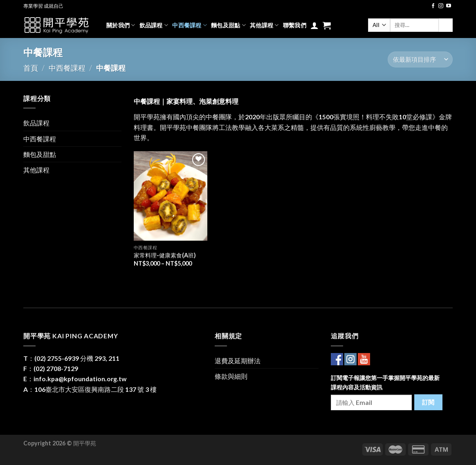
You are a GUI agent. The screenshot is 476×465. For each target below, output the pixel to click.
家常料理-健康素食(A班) (165, 255)
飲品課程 (154, 25)
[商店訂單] (420, 59)
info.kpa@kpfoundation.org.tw (80, 379)
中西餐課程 (190, 25)
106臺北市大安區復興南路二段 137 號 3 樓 (95, 389)
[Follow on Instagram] (441, 6)
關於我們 (121, 25)
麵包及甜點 (228, 25)
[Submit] (446, 25)
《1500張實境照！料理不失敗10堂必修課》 (375, 117)
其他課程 (264, 25)
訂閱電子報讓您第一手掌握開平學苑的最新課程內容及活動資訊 (385, 382)
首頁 (31, 68)
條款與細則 (231, 376)
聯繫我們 (295, 25)
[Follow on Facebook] (433, 6)
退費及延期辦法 (238, 361)
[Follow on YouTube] (449, 6)
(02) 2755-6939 (57, 358)
